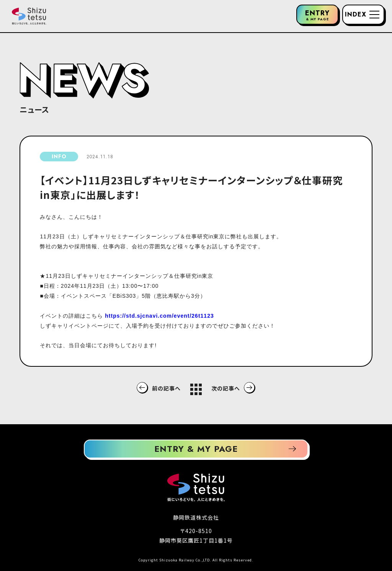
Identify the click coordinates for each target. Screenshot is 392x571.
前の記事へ (166, 388)
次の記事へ (226, 388)
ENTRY (317, 15)
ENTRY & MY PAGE (196, 449)
